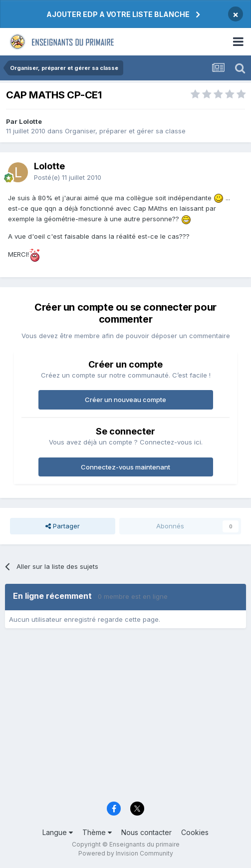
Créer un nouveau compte (125, 400)
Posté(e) (68, 177)
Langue (58, 832)
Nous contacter (146, 832)
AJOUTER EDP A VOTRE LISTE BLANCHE (118, 14)
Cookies (195, 832)
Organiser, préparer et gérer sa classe (125, 131)
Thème (97, 832)
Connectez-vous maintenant (125, 467)
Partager (63, 526)
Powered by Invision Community (126, 853)
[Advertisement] (125, 718)
